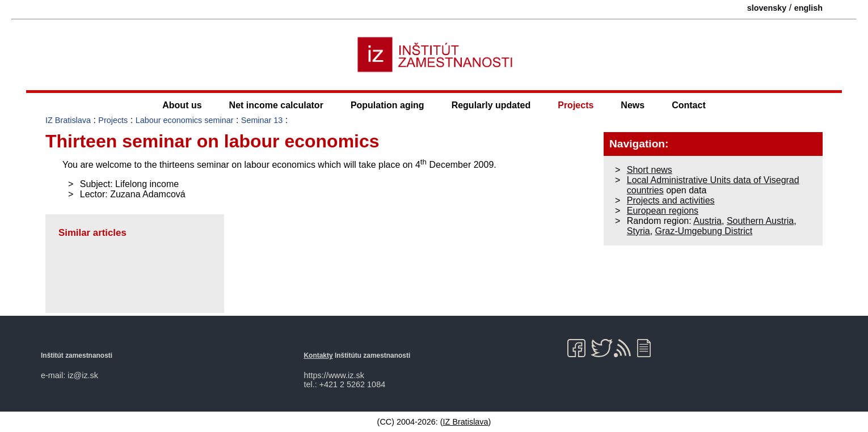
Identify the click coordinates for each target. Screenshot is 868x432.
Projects (576, 105)
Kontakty (319, 355)
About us (182, 105)
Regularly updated (491, 105)
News (633, 105)
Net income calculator (276, 105)
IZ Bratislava (68, 120)
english (808, 8)
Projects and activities (671, 200)
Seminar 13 (262, 120)
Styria (639, 231)
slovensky (767, 8)
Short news (650, 170)
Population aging (387, 105)
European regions (663, 211)
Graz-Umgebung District (704, 231)
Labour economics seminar (185, 120)
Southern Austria (760, 221)
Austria (707, 221)
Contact (689, 105)
